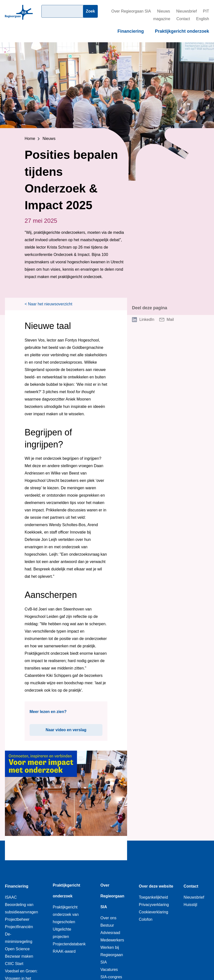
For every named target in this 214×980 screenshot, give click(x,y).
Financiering (131, 31)
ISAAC (11, 897)
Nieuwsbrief (187, 11)
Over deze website (156, 886)
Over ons (108, 918)
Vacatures (109, 970)
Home (30, 139)
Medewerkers (112, 940)
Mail (170, 319)
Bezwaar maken (19, 956)
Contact (183, 19)
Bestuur (107, 925)
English (203, 19)
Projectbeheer (17, 919)
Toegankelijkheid (153, 897)
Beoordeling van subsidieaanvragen (21, 908)
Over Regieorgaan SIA (131, 11)
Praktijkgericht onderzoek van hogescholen (66, 914)
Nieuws (164, 11)
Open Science (17, 949)
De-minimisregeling (19, 938)
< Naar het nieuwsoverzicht (48, 304)
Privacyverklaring (154, 905)
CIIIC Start (14, 964)
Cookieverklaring (154, 912)
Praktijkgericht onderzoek (182, 31)
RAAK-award (64, 951)
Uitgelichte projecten (62, 933)
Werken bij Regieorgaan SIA (112, 955)
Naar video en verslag (74, 728)
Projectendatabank (69, 944)
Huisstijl (190, 905)
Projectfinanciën (19, 927)
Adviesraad (110, 933)
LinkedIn (147, 319)
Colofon (146, 919)
